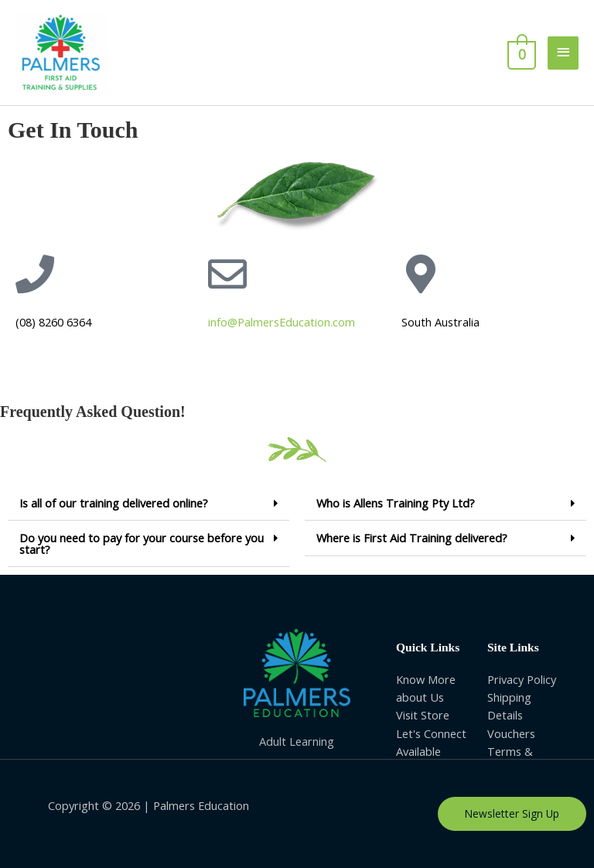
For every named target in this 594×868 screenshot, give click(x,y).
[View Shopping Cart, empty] (520, 53)
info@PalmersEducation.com (282, 322)
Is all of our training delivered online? (114, 503)
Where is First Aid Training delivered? (412, 538)
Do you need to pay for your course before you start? (142, 543)
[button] (148, 504)
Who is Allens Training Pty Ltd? (396, 503)
